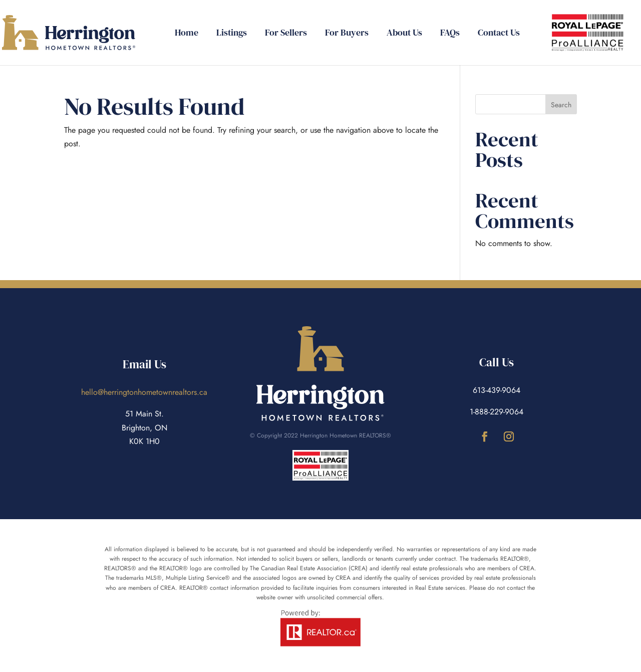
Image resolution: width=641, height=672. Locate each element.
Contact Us (499, 34)
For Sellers (286, 34)
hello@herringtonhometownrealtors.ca (144, 392)
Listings (232, 34)
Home (187, 34)
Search (561, 105)
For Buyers (347, 34)
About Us (404, 34)
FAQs (450, 34)
